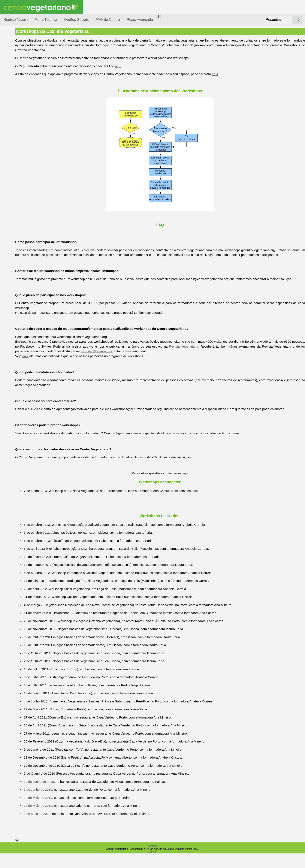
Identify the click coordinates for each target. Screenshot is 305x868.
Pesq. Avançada (140, 20)
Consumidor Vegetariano (17, 75)
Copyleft (152, 867)
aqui (146, 66)
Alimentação (17, 65)
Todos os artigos (25, 285)
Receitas (20, 166)
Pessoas (15, 127)
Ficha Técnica (46, 20)
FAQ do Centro (108, 20)
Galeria (19, 198)
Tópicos (9, 54)
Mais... (8, 266)
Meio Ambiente (19, 102)
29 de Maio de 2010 (66, 812)
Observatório (18, 119)
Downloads (22, 292)
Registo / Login (16, 20)
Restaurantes (23, 230)
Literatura (20, 205)
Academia (21, 191)
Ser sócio (20, 328)
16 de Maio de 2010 (66, 820)
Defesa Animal (19, 86)
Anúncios (20, 173)
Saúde (13, 135)
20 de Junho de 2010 (67, 796)
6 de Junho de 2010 (66, 804)
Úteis (7, 217)
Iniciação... (16, 94)
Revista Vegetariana (230, 356)
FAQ (17, 278)
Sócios (8, 316)
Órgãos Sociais (76, 20)
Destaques (11, 395)
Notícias (14, 111)
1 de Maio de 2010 (65, 828)
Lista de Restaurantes (166, 361)
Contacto (152, 861)
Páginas (9, 146)
